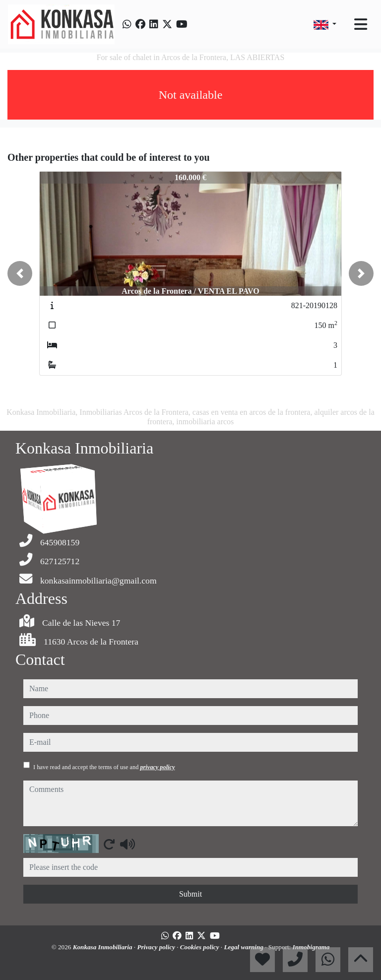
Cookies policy (200, 947)
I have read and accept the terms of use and (104, 767)
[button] (20, 273)
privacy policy (157, 767)
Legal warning (244, 947)
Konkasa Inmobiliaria (103, 947)
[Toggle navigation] (361, 24)
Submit (190, 894)
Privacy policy (157, 947)
